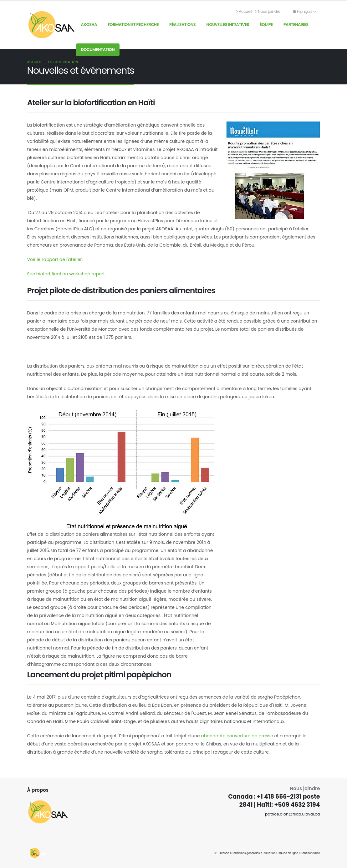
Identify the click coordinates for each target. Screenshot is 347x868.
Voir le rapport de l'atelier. (55, 259)
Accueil (244, 11)
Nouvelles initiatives (228, 25)
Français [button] (304, 11)
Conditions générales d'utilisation (254, 853)
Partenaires (296, 25)
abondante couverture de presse (237, 736)
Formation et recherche (133, 25)
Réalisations (182, 25)
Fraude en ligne (288, 853)
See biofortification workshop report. (67, 274)
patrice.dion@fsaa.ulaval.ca (293, 814)
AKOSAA (89, 25)
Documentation (98, 50)
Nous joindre (268, 11)
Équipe (266, 25)
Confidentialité (310, 853)
